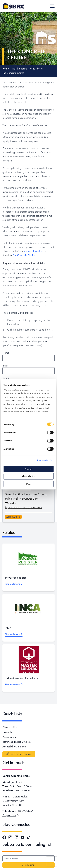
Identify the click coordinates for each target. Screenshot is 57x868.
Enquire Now (11, 815)
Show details (42, 460)
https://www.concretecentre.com (23, 507)
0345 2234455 (25, 811)
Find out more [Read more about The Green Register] (14, 584)
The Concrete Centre (24, 255)
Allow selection (28, 476)
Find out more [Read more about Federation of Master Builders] (14, 684)
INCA (8, 628)
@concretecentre (33, 251)
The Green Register (15, 578)
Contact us (8, 732)
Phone (6, 378)
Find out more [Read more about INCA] (14, 634)
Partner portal (9, 737)
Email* (6, 365)
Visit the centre (19, 69)
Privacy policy (10, 727)
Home (6, 69)
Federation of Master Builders (21, 678)
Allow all (28, 469)
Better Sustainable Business (16, 742)
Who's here (36, 69)
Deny (29, 484)
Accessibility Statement (14, 746)
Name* (7, 353)
